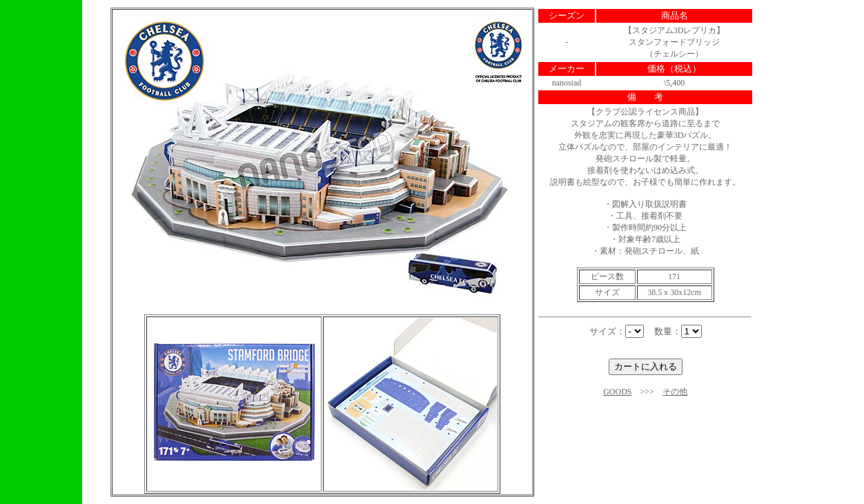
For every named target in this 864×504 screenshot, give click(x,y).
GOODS (617, 392)
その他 (675, 392)
